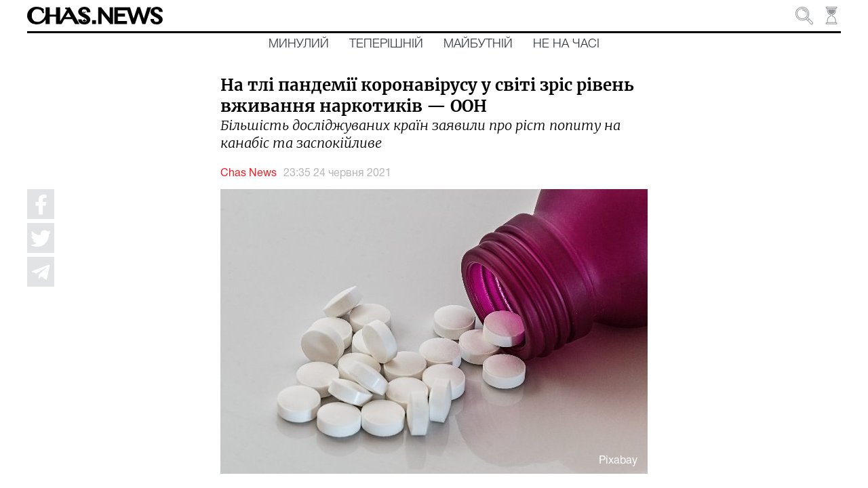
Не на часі (566, 44)
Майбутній (478, 44)
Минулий (299, 44)
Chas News (249, 174)
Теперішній (386, 44)
